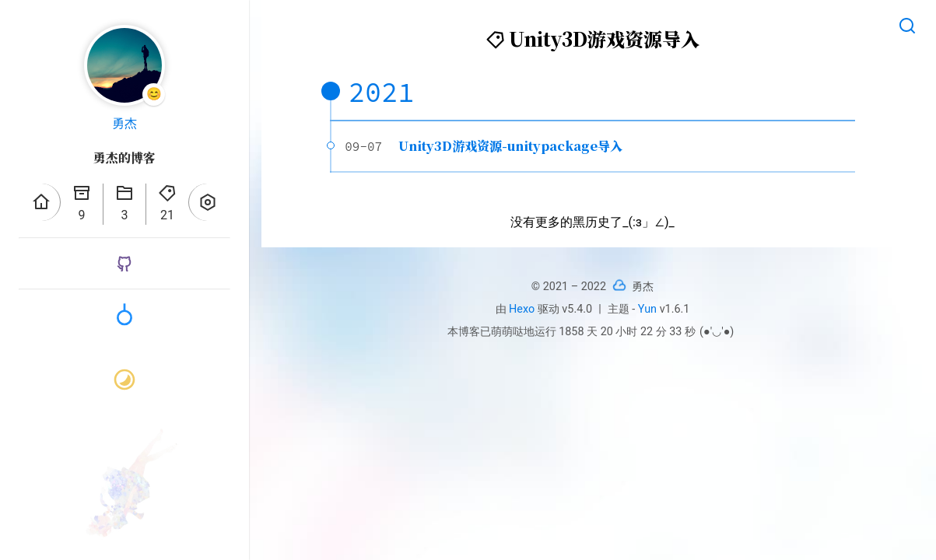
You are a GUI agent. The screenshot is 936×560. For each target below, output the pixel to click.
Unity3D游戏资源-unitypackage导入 (510, 146)
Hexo (522, 309)
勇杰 (124, 123)
